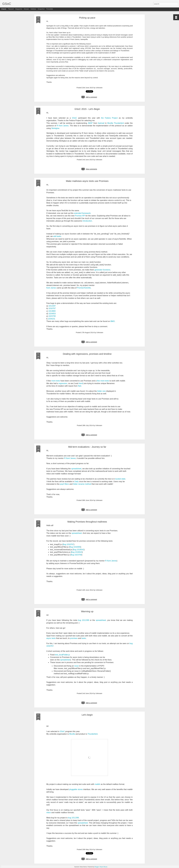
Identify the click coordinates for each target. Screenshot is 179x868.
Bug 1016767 (68, 544)
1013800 (52, 311)
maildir (97, 784)
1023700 (52, 316)
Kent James (51, 288)
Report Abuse (103, 867)
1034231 (52, 319)
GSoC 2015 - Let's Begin (87, 109)
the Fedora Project (109, 118)
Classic (4, 9)
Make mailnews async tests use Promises (87, 181)
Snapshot (41, 9)
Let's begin (87, 715)
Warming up (87, 611)
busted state (120, 479)
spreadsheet (76, 469)
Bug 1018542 (79, 550)
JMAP (90, 123)
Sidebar (33, 9)
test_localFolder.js (62, 655)
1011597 (52, 306)
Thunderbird (92, 734)
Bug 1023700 (76, 555)
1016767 (52, 308)
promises (74, 638)
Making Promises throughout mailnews (87, 522)
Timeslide (50, 9)
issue (77, 666)
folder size (102, 391)
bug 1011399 (84, 620)
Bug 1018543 (77, 552)
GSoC (74, 118)
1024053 (52, 314)
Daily (77, 482)
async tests (51, 638)
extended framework (82, 213)
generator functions (102, 270)
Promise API (80, 216)
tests (58, 381)
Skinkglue (55, 128)
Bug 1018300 (75, 547)
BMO (113, 321)
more (53, 381)
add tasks (57, 236)
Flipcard (11, 9)
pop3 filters (64, 484)
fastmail (101, 123)
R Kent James (63, 126)
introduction (87, 221)
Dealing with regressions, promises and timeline (87, 354)
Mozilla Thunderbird (116, 123)
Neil (80, 386)
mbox (49, 813)
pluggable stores (76, 789)
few (98, 381)
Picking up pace (87, 18)
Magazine (19, 9)
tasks (84, 638)
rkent (81, 383)
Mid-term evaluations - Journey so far (87, 447)
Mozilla (72, 734)
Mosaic (26, 9)
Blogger (97, 867)
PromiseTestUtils (84, 288)
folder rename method (82, 484)
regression (63, 383)
